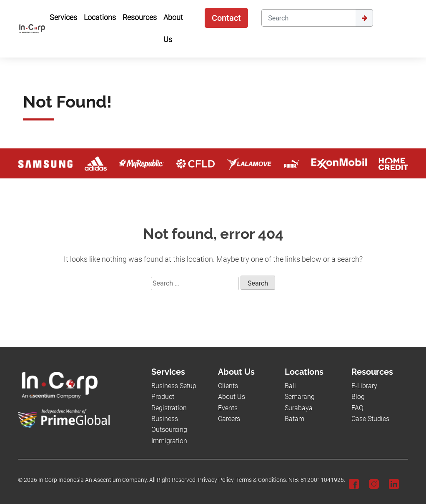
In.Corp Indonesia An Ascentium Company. (93, 480)
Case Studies (370, 419)
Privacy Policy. (216, 480)
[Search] (308, 18)
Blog (358, 397)
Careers (229, 419)
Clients (228, 386)
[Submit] (364, 18)
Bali (290, 386)
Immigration (169, 441)
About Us (232, 397)
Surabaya (299, 408)
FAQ (357, 408)
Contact (226, 18)
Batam (294, 419)
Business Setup (174, 386)
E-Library (364, 386)
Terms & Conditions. (262, 480)
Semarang (300, 397)
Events (228, 408)
